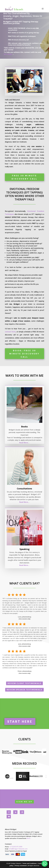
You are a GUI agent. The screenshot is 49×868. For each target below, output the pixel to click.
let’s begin (8, 54)
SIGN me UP (24, 802)
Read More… (24, 443)
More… (29, 838)
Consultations (24, 489)
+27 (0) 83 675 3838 (16, 847)
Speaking (24, 549)
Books (24, 426)
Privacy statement (21, 866)
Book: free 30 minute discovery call (24, 354)
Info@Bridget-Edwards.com (18, 849)
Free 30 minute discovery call (24, 177)
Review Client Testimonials (24, 683)
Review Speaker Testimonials (24, 690)
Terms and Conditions (29, 863)
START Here (20, 721)
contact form (10, 332)
